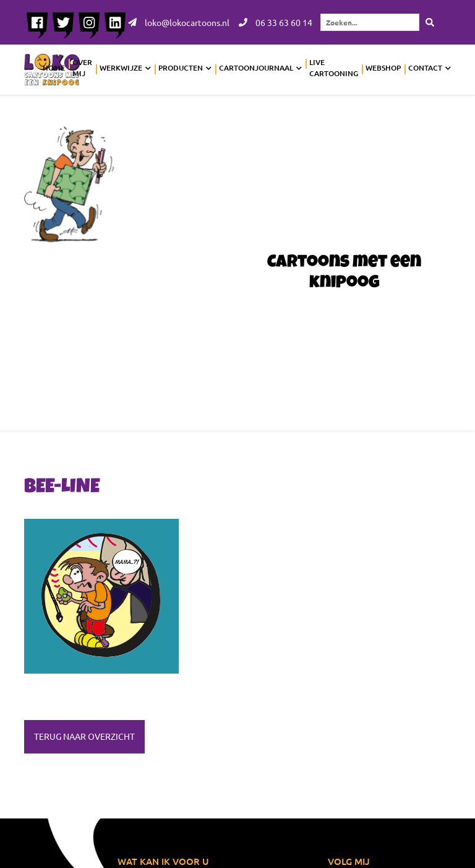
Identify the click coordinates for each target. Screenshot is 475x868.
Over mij (82, 68)
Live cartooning (334, 68)
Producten (181, 68)
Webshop (383, 68)
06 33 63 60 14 (276, 22)
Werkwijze (121, 68)
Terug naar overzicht (84, 736)
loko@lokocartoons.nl (179, 22)
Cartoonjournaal (256, 68)
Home (54, 68)
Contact (425, 68)
